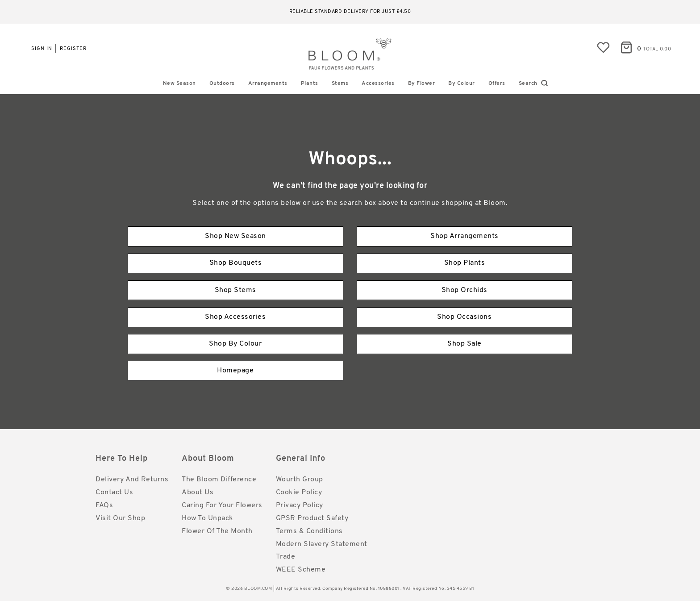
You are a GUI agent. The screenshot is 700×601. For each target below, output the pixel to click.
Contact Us (114, 492)
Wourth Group (300, 480)
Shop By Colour (235, 344)
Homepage (235, 371)
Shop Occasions (464, 317)
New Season (179, 83)
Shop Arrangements (465, 236)
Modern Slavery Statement (322, 544)
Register (73, 49)
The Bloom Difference (219, 480)
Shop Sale (465, 344)
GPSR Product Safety (312, 518)
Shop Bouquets (236, 263)
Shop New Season (235, 236)
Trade (286, 557)
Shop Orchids (465, 290)
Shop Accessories (235, 317)
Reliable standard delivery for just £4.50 (350, 12)
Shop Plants (465, 263)
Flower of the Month (217, 531)
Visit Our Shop (120, 518)
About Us (198, 492)
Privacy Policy (300, 505)
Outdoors (222, 83)
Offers (497, 83)
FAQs (104, 505)
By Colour (462, 83)
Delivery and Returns (132, 480)
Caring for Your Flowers (222, 505)
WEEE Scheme (301, 570)
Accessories (378, 83)
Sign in (42, 49)
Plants (310, 83)
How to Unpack (208, 518)
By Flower (422, 83)
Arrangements (268, 83)
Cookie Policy (299, 492)
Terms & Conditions (309, 531)
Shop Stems (235, 290)
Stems (340, 83)
